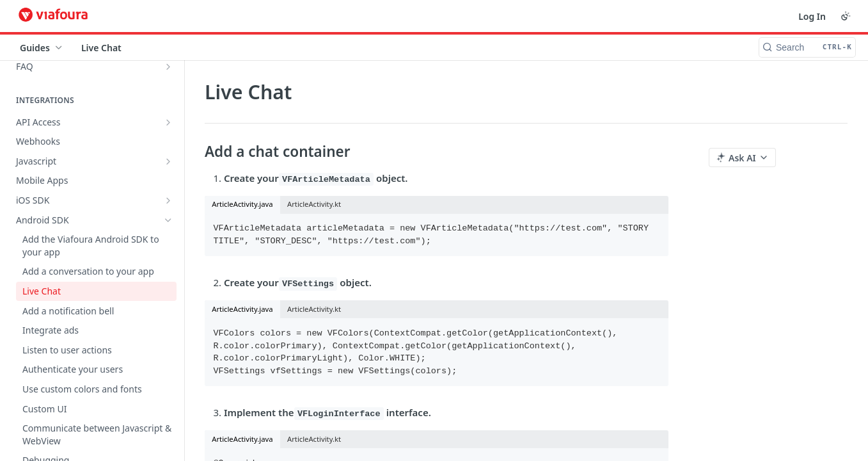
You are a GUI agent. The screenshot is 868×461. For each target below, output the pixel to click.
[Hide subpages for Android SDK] (168, 220)
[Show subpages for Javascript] (168, 161)
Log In (812, 16)
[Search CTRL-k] (807, 47)
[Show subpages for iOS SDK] (168, 200)
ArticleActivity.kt (314, 204)
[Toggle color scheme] (846, 16)
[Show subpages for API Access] (168, 122)
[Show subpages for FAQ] (168, 67)
